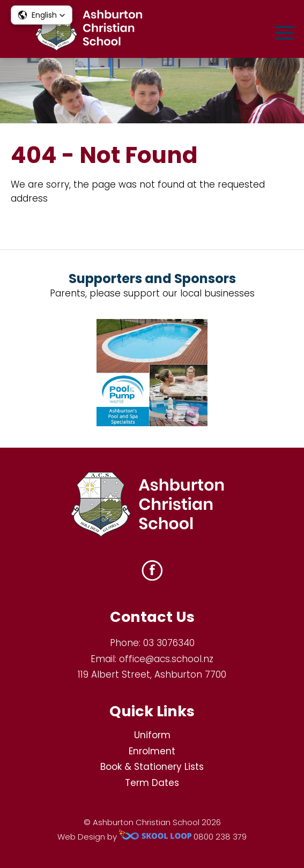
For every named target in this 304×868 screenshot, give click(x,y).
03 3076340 (169, 643)
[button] (42, 15)
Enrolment (152, 751)
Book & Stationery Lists (152, 767)
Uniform (152, 735)
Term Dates (152, 783)
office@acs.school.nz (166, 659)
